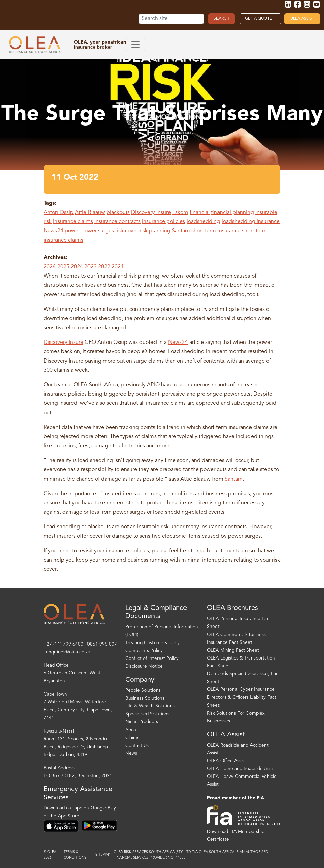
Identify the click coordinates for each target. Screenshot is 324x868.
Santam (181, 231)
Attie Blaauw (90, 213)
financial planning (232, 213)
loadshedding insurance (251, 222)
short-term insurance (216, 231)
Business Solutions (145, 698)
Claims (132, 738)
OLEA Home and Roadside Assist (241, 769)
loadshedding (203, 222)
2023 (91, 267)
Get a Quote (259, 19)
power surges (98, 231)
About (132, 730)
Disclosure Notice (144, 666)
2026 (50, 267)
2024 (77, 267)
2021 (118, 267)
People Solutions (143, 691)
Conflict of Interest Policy (152, 659)
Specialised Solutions (147, 714)
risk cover (127, 231)
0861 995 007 (102, 644)
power (72, 231)
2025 (63, 267)
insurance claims (73, 222)
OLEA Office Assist (226, 761)
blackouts (118, 213)
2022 (104, 267)
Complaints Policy (144, 651)
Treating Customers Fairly (152, 643)
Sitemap (103, 855)
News (131, 754)
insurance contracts (117, 222)
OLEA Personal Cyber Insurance (241, 690)
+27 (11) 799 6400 (63, 644)
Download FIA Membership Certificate (236, 836)
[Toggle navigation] (135, 45)
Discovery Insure (151, 213)
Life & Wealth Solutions (150, 706)
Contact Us (137, 746)
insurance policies (164, 222)
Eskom (180, 213)
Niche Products (142, 722)
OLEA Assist (302, 19)
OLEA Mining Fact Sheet (233, 650)
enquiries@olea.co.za (68, 652)
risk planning (155, 231)
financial (200, 213)
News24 (53, 231)
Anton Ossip (59, 213)
